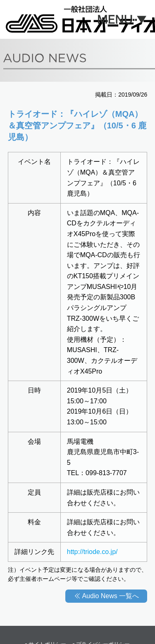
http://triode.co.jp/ (92, 552)
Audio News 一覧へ (110, 596)
